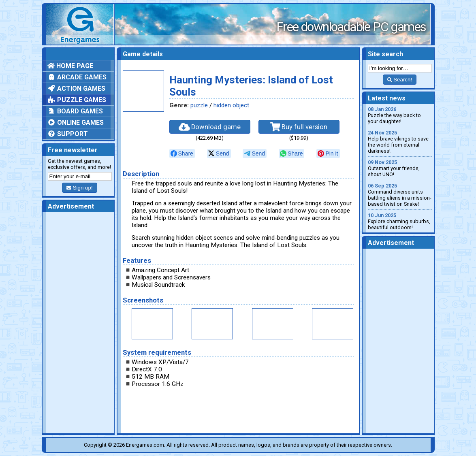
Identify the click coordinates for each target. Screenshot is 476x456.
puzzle (199, 105)
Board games (75, 111)
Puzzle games (77, 100)
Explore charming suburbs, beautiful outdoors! (400, 221)
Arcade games (77, 77)
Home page (70, 66)
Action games (76, 88)
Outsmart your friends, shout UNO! (400, 168)
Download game (210, 127)
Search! (400, 80)
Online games (76, 123)
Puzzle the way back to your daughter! (400, 115)
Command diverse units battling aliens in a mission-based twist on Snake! (400, 195)
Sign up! (79, 188)
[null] (182, 153)
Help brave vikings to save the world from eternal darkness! (400, 142)
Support (68, 134)
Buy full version (299, 127)
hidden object (231, 105)
